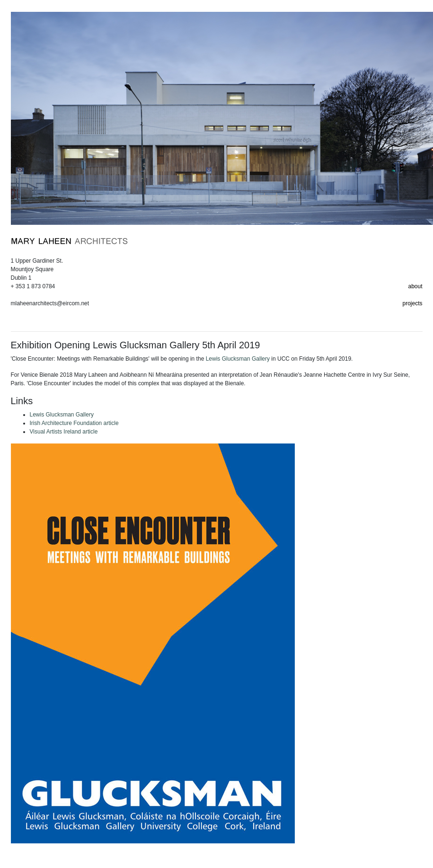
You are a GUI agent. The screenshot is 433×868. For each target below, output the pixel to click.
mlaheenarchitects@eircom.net (50, 303)
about (415, 286)
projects (412, 303)
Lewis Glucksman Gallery (238, 359)
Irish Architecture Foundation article (74, 423)
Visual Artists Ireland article (64, 432)
